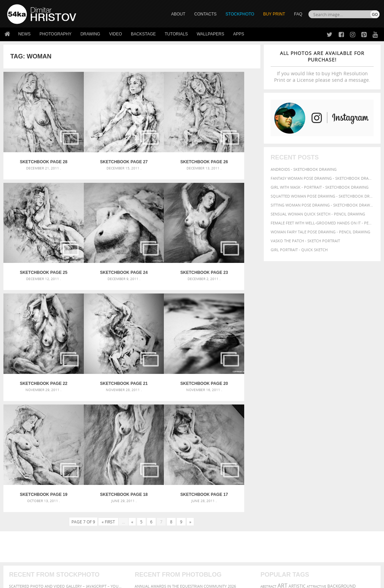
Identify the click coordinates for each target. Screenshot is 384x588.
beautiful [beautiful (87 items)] (272, 434)
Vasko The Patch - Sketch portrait (305, 241)
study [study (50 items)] (284, 459)
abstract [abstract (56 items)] (268, 427)
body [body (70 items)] (319, 434)
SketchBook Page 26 (164, 146)
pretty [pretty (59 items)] (354, 453)
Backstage (143, 34)
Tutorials (176, 34)
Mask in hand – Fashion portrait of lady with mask (61, 443)
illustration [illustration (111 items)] (278, 447)
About (106, 506)
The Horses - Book (25, 531)
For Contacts (114, 540)
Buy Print (274, 14)
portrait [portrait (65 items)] (314, 453)
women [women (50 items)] (361, 459)
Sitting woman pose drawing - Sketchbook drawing (322, 205)
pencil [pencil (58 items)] (367, 447)
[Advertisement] (193, 388)
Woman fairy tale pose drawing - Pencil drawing (320, 232)
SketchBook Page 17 (228, 335)
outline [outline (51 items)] (340, 448)
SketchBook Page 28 (36, 146)
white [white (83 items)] (326, 459)
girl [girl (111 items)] (316, 440)
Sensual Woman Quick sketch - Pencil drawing (318, 214)
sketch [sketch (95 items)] (269, 459)
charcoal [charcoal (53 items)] (335, 435)
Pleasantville (149, 452)
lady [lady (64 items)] (313, 447)
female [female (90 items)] (287, 441)
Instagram (210, 524)
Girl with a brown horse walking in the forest (183, 443)
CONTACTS (206, 14)
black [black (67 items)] (307, 434)
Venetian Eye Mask (120, 564)
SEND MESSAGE (326, 519)
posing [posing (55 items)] (341, 453)
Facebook (209, 515)
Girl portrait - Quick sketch (299, 250)
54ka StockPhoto (25, 514)
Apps (239, 34)
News (24, 34)
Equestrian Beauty (79, 564)
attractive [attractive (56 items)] (317, 427)
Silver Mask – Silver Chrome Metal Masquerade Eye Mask (66, 452)
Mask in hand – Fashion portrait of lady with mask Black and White (66, 435)
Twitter (208, 506)
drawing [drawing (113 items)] (356, 434)
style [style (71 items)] (296, 459)
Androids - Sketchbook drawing (304, 169)
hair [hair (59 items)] (343, 441)
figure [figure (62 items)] (303, 441)
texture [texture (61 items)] (311, 459)
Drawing (90, 34)
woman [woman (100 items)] (344, 459)
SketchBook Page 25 (228, 146)
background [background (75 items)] (342, 427)
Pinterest (209, 533)
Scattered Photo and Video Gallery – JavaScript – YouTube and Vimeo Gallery (66, 427)
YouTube (208, 542)
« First (108, 363)
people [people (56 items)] (267, 453)
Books (106, 523)
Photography (55, 34)
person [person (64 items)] (281, 453)
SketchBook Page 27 (100, 146)
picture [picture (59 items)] (297, 453)
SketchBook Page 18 (164, 335)
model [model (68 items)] (326, 447)
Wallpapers (211, 34)
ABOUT (178, 14)
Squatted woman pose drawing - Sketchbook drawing (322, 196)
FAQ (298, 14)
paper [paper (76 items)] (354, 447)
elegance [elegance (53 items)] (269, 441)
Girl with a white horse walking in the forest (181, 435)
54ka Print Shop (23, 506)
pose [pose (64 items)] (328, 453)
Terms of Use (102, 580)
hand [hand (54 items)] (353, 441)
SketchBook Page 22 (164, 241)
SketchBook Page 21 (228, 241)
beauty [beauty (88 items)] (292, 434)
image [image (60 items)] (302, 447)
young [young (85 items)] (268, 465)
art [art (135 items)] (283, 426)
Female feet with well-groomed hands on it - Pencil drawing (322, 223)
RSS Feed (150, 564)
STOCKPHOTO (240, 14)
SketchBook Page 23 (100, 241)
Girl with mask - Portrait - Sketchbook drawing (320, 187)
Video (116, 34)
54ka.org (64, 580)
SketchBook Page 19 (100, 335)
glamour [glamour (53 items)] (330, 441)
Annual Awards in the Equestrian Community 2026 (185, 427)
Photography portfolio (32, 523)
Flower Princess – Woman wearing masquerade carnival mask (66, 460)
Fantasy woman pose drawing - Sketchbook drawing (322, 178)
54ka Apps (16, 540)
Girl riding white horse (159, 460)
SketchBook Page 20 (36, 335)
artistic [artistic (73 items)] (297, 427)
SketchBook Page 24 (36, 241)
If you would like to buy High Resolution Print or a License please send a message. (322, 66)
